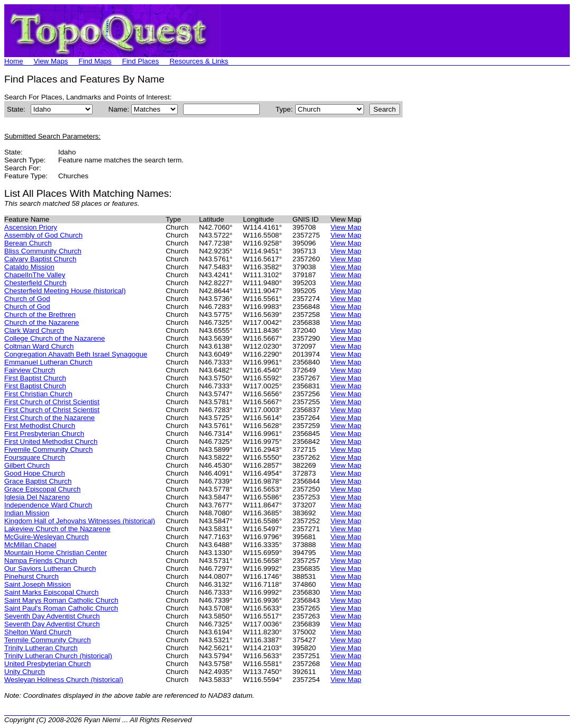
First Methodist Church (40, 426)
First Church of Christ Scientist (52, 402)
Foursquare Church (35, 457)
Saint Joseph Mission (38, 584)
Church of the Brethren (40, 315)
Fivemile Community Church (48, 449)
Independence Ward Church (48, 505)
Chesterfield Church (35, 283)
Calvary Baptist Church (40, 259)
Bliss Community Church (43, 251)
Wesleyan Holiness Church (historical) (64, 680)
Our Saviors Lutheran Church (50, 568)
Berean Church (28, 243)
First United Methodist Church (51, 442)
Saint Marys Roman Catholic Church (61, 600)
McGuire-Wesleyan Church (47, 537)
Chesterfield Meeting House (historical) (65, 291)
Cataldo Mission (29, 267)
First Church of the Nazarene (49, 418)
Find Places (141, 61)
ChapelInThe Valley (35, 275)
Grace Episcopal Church (42, 489)
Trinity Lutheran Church (41, 648)
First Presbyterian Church (44, 434)
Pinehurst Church (31, 576)
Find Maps (95, 61)
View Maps (51, 61)
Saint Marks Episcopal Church (52, 592)
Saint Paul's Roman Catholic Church (61, 608)
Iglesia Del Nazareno (37, 497)
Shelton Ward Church (38, 632)
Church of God (27, 299)
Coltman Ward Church (39, 346)
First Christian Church (38, 394)
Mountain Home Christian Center (56, 553)
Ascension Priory (31, 227)
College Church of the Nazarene (54, 338)
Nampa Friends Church (41, 561)
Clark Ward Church (34, 330)
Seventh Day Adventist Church (52, 616)
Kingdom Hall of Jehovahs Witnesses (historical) (80, 521)
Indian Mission (27, 513)
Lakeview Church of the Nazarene (57, 529)
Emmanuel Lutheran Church (48, 362)
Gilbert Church (27, 465)
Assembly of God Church (43, 235)
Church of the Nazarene (42, 322)
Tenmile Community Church (48, 640)
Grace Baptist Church (38, 481)
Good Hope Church (35, 473)
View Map (346, 227)
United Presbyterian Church (48, 664)
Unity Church (25, 672)
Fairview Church (30, 370)
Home (14, 61)
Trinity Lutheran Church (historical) (58, 656)
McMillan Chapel (30, 545)
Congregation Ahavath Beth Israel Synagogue (76, 354)
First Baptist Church (35, 378)
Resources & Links (199, 61)
